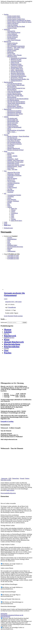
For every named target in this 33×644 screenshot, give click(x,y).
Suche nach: (4, 322)
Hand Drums (11, 168)
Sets (8, 133)
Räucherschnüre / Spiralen (14, 106)
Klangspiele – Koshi (13, 159)
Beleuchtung (11, 190)
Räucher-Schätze (12, 51)
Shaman (8, 330)
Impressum (4, 478)
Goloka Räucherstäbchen (14, 93)
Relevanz (10, 248)
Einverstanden (4, 493)
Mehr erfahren (10, 490)
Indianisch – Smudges (13, 49)
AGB (10, 478)
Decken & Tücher (12, 28)
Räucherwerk (10, 336)
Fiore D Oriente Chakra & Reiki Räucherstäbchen (16, 86)
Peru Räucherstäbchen (13, 100)
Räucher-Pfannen (12, 124)
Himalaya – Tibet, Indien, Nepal (16, 48)
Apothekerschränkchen (13, 183)
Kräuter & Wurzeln (12, 43)
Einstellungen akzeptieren (8, 615)
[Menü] (7, 225)
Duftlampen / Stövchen (13, 174)
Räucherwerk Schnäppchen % (15, 108)
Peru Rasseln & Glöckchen (14, 144)
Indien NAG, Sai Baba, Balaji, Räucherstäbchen (15, 96)
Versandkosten (12, 307)
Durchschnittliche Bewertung (15, 247)
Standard (10, 238)
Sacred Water (11, 145)
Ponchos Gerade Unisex (14, 16)
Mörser (9, 129)
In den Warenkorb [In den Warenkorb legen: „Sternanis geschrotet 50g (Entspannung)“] (9, 316)
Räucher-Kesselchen (13, 126)
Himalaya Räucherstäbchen (15, 94)
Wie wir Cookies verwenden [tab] (8, 503)
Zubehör (8, 332)
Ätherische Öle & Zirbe (14, 172)
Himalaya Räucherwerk (14, 148)
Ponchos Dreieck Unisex (14, 17)
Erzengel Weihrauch (13, 35)
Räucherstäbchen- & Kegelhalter (16, 130)
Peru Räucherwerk (12, 138)
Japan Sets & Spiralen (13, 105)
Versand (22, 478)
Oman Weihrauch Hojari (14, 32)
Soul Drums (10, 147)
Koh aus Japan (11, 54)
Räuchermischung (12, 57)
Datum (9, 244)
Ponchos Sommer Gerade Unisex (16, 19)
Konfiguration (12, 493)
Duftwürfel (10, 177)
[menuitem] (18, 21)
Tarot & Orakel (11, 181)
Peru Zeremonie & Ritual (14, 142)
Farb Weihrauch (12, 38)
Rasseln (9, 154)
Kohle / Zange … (12, 132)
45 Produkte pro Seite (13, 259)
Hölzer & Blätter (12, 45)
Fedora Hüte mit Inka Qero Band (16, 26)
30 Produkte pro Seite (13, 257)
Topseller (6, 349)
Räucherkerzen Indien (13, 115)
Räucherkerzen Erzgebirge (14, 111)
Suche (25, 323)
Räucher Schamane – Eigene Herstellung (18, 136)
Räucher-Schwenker (13, 123)
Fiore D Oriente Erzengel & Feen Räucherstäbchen (16, 89)
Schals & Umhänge (12, 25)
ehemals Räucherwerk (14, 342)
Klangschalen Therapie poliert (15, 162)
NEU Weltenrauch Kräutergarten (16, 46)
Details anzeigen (18, 316)
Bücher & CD (11, 180)
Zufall (9, 250)
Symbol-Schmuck (12, 187)
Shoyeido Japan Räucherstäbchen (16, 102)
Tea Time (10, 189)
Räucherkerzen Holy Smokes (15, 114)
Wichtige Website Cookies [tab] (8, 525)
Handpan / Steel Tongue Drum (15, 160)
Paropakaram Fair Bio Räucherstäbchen (18, 99)
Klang (7, 340)
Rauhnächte (10, 52)
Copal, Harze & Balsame (14, 40)
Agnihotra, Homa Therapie (14, 55)
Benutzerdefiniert (12, 239)
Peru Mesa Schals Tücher (14, 139)
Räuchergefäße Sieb (13, 120)
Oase (6, 350)
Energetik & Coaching (7, 421)
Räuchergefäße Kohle (13, 121)
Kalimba (10, 157)
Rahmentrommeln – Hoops (14, 166)
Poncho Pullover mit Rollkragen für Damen (19, 20)
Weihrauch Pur (11, 31)
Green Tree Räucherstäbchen (15, 91)
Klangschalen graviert (13, 163)
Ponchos (8, 353)
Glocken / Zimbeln (12, 156)
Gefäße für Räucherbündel (14, 127)
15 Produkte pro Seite (13, 256)
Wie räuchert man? (12, 118)
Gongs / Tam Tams (12, 169)
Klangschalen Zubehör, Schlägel (16, 165)
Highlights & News (9, 338)
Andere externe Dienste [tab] (7, 568)
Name (9, 241)
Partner (27, 478)
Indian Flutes (11, 153)
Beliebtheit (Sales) (12, 245)
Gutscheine (10, 192)
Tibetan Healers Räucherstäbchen (16, 103)
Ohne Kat (7, 334)
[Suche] (6, 224)
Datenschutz (16, 478)
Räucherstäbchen (12, 347)
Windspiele (10, 186)
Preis (9, 242)
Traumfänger (11, 184)
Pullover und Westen (13, 23)
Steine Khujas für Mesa (14, 141)
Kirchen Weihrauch (12, 37)
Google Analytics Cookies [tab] (8, 545)
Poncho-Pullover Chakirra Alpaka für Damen (19, 22)
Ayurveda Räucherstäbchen (15, 84)
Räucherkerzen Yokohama (14, 112)
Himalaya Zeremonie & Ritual (15, 150)
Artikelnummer (11, 251)
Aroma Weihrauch (12, 34)
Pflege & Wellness (12, 178)
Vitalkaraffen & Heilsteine (14, 175)
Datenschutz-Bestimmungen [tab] (8, 606)
